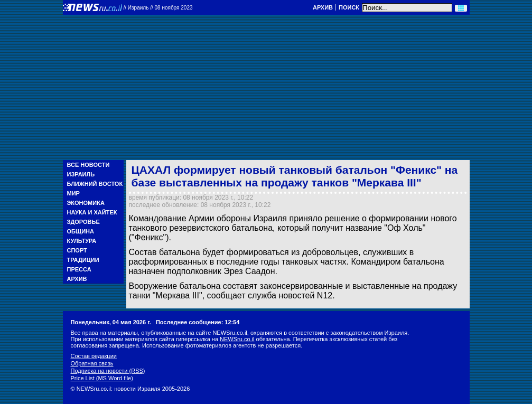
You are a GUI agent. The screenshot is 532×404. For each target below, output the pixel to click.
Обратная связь (92, 363)
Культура (82, 241)
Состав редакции (94, 356)
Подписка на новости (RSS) (108, 371)
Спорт (77, 250)
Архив (323, 7)
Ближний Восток (95, 184)
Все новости (88, 165)
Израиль (81, 174)
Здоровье (83, 222)
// (158, 8)
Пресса (79, 269)
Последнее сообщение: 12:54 (198, 322)
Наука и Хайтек (92, 212)
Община (81, 231)
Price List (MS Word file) (102, 378)
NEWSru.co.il (237, 339)
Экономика (86, 203)
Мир (73, 193)
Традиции (83, 260)
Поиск (349, 7)
